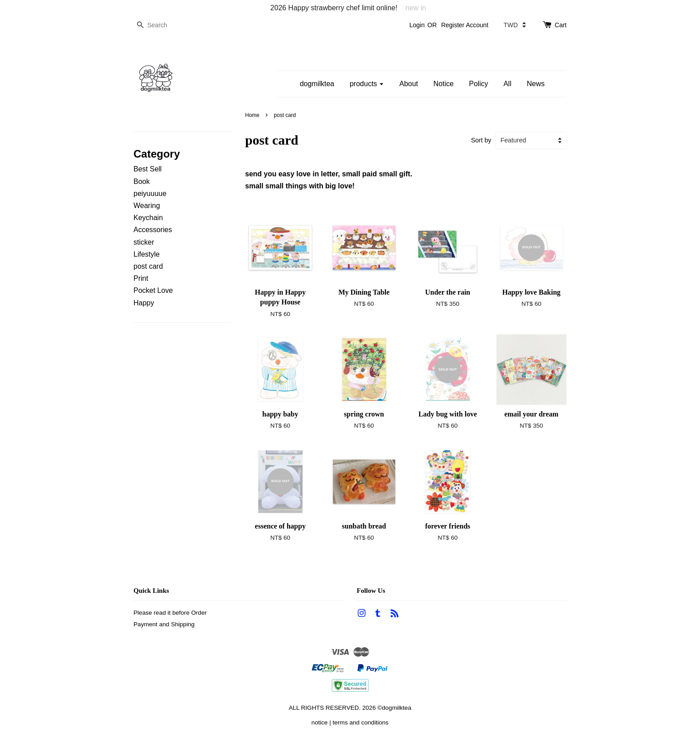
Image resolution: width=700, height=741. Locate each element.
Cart (561, 25)
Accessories (153, 230)
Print (141, 278)
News (536, 84)
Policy (479, 84)
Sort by (481, 140)
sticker (144, 242)
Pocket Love (153, 290)
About (408, 84)
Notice (444, 84)
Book (142, 181)
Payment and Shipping (164, 624)
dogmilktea (317, 84)
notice (320, 722)
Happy (144, 303)
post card (148, 266)
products (367, 84)
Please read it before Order (170, 613)
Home (252, 115)
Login (417, 25)
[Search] (160, 25)
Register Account (465, 25)
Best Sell (148, 169)
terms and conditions (360, 722)
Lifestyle (147, 254)
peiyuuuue (150, 194)
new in (416, 8)
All (508, 84)
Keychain (148, 218)
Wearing (147, 206)
